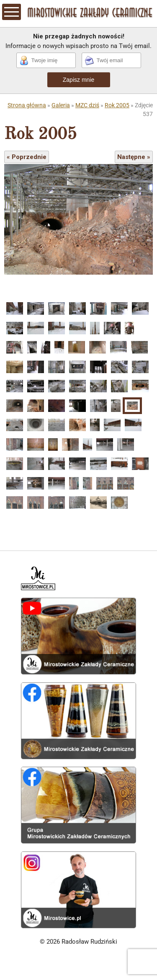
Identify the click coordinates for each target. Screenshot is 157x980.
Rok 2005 (117, 105)
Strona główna (27, 105)
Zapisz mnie (78, 80)
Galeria (61, 105)
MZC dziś (87, 105)
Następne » (134, 157)
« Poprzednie (27, 157)
